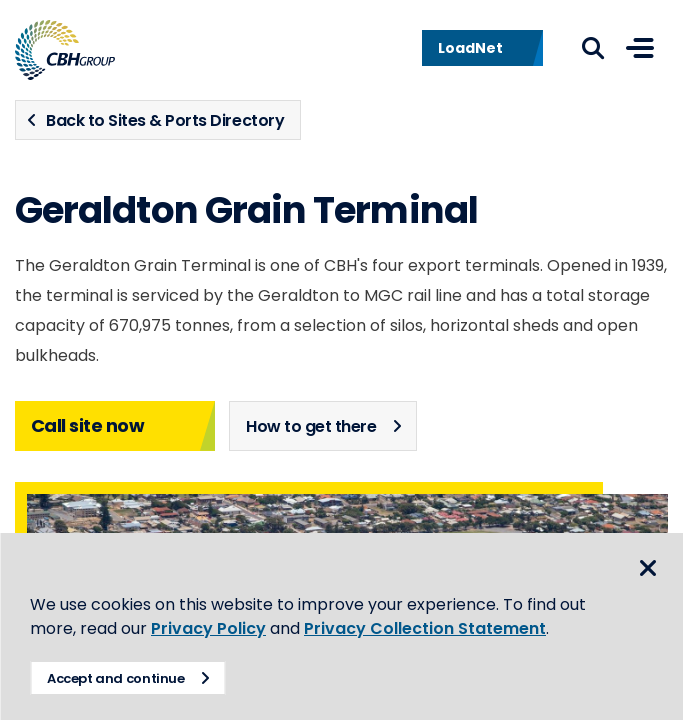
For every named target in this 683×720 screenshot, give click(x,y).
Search (593, 48)
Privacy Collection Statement (425, 628)
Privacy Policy (208, 628)
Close (648, 568)
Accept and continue (116, 678)
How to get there (311, 426)
